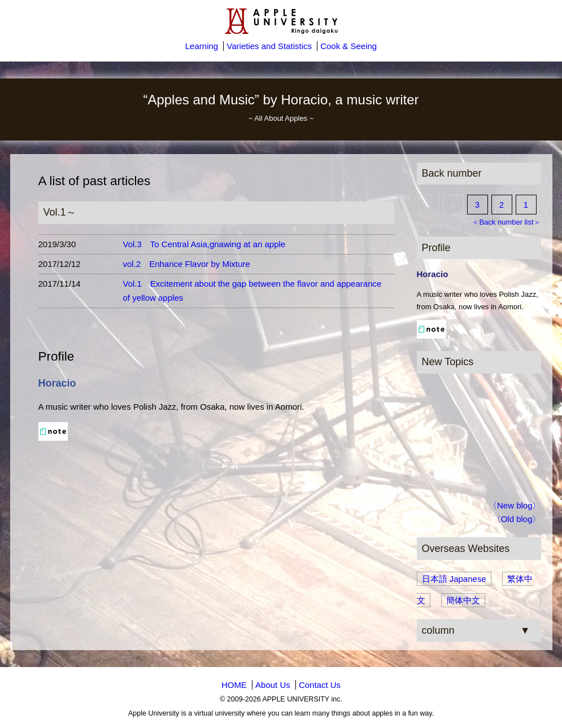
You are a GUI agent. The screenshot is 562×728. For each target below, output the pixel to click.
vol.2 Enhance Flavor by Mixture (187, 264)
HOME (234, 685)
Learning (202, 46)
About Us (273, 685)
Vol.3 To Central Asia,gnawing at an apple (204, 244)
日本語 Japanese (454, 579)
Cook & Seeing (348, 46)
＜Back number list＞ (506, 222)
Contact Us (320, 685)
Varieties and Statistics (269, 46)
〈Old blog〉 (517, 519)
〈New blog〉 (515, 505)
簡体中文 (463, 600)
